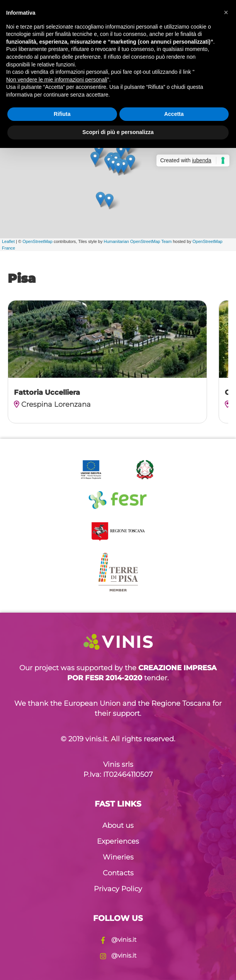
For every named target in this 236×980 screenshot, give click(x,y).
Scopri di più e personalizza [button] (118, 132)
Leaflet (8, 241)
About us (118, 825)
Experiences (118, 841)
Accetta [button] (174, 114)
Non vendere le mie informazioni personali (57, 80)
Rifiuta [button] (62, 114)
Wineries (118, 857)
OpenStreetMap (37, 241)
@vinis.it (118, 940)
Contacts (118, 873)
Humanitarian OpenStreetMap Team (138, 241)
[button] (226, 12)
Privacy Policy (118, 889)
